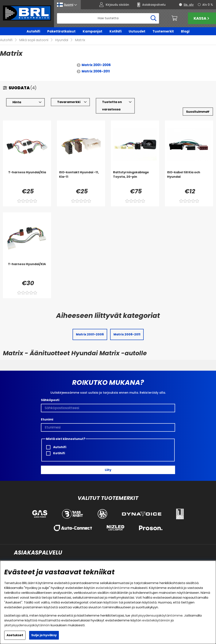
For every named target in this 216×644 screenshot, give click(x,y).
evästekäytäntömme (113, 588)
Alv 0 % (208, 5)
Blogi (185, 31)
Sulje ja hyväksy (44, 635)
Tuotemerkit (163, 31)
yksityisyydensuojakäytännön (27, 625)
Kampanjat (92, 31)
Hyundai (62, 40)
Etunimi (47, 419)
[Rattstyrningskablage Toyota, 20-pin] (135, 179)
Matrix (80, 40)
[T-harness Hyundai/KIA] (27, 271)
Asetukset (15, 635)
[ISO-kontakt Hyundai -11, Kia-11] (81, 179)
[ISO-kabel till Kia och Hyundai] (189, 179)
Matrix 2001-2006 (96, 65)
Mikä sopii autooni (34, 40)
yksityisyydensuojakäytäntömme (157, 615)
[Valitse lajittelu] (198, 112)
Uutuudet (137, 31)
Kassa (202, 18)
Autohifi (33, 31)
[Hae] (108, 18)
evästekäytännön (156, 620)
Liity (108, 470)
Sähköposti (50, 400)
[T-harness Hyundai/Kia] (27, 179)
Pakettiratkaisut (61, 31)
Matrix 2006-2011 (96, 71)
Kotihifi (115, 31)
